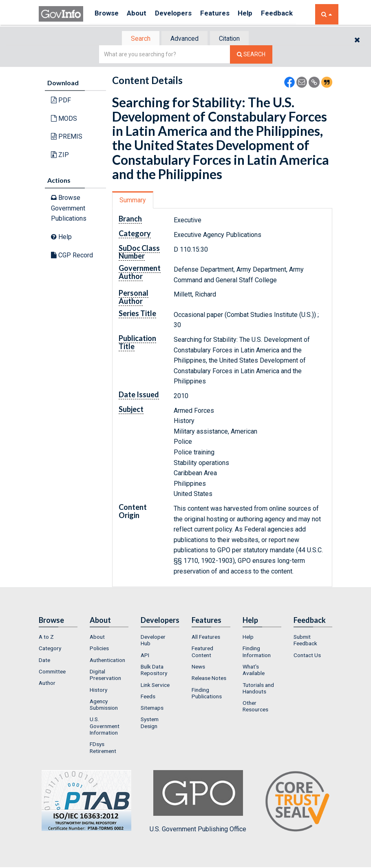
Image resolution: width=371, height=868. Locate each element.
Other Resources (255, 707)
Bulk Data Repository (154, 671)
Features (224, 14)
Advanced (184, 39)
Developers (180, 14)
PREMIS (67, 137)
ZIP (60, 156)
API (145, 656)
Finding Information (257, 653)
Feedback (292, 14)
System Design (150, 724)
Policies (99, 649)
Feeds (148, 697)
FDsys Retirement (103, 748)
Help (258, 14)
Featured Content (202, 653)
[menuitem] (58, 638)
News (198, 667)
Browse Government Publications (69, 209)
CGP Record (72, 256)
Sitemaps (152, 709)
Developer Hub (153, 641)
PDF (61, 101)
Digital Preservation (105, 675)
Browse (107, 14)
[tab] (137, 39)
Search (137, 39)
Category (50, 649)
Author (47, 684)
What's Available (254, 671)
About (140, 14)
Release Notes (209, 679)
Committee (52, 672)
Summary (134, 201)
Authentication (107, 661)
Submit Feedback (305, 641)
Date (44, 661)
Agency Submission (104, 705)
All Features (206, 638)
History (98, 691)
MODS (64, 119)
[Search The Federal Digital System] (251, 55)
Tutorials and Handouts (258, 689)
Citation (233, 39)
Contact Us (307, 656)
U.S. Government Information (105, 727)
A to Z (46, 638)
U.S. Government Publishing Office (198, 802)
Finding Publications (207, 694)
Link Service (155, 686)
